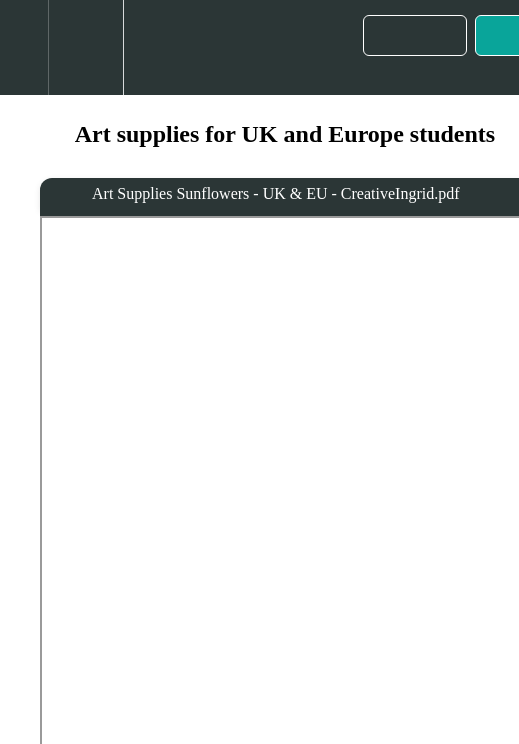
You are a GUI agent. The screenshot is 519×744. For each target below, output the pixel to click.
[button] (24, 47)
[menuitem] (85, 47)
